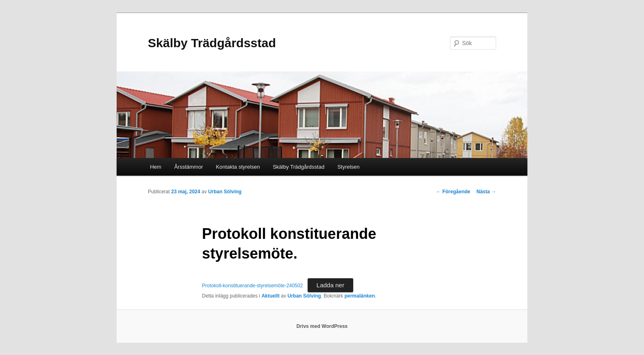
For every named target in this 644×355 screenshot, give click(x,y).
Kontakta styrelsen (238, 167)
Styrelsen (348, 167)
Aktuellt (271, 296)
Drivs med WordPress (322, 326)
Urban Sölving (225, 192)
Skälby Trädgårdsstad (212, 43)
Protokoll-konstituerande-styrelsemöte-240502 (252, 286)
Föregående (453, 192)
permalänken (360, 296)
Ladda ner (331, 285)
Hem (155, 167)
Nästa (486, 192)
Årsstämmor (189, 167)
